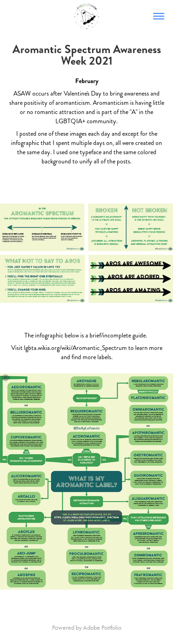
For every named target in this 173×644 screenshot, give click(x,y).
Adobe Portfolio (102, 628)
